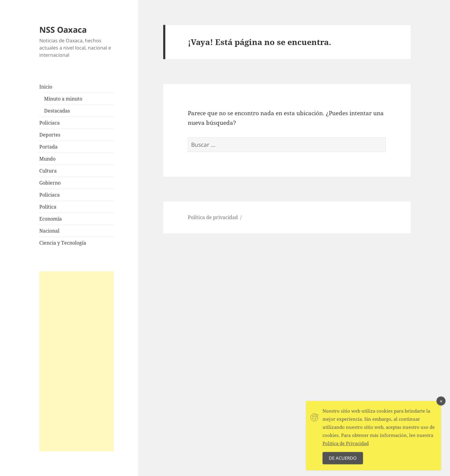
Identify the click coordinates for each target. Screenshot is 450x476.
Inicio (46, 87)
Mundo (47, 159)
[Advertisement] (76, 361)
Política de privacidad (213, 217)
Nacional (49, 231)
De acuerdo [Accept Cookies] (343, 461)
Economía (51, 219)
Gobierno (50, 183)
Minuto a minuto (63, 99)
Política (48, 207)
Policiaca (49, 123)
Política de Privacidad (346, 446)
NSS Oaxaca (63, 30)
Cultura (48, 171)
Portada (48, 147)
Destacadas (57, 111)
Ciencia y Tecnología (63, 243)
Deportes (50, 135)
